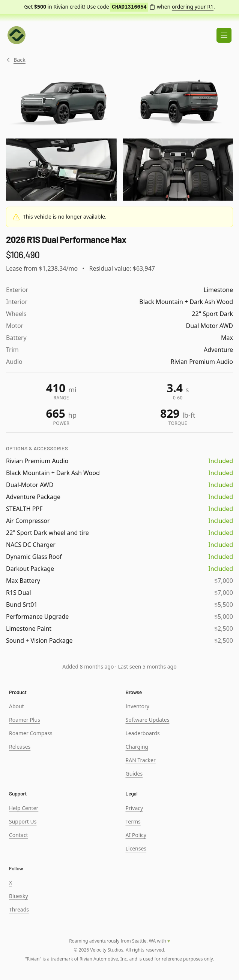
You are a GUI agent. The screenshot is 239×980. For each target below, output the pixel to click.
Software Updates (148, 720)
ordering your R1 (193, 7)
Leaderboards (143, 733)
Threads (19, 909)
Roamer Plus (25, 720)
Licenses (136, 848)
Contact (19, 835)
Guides (134, 774)
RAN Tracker (141, 760)
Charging (137, 747)
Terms (133, 821)
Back (16, 60)
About (17, 706)
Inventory (138, 706)
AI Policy (136, 835)
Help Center (24, 808)
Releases (20, 747)
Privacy (135, 808)
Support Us (23, 821)
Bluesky (19, 896)
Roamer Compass (31, 733)
